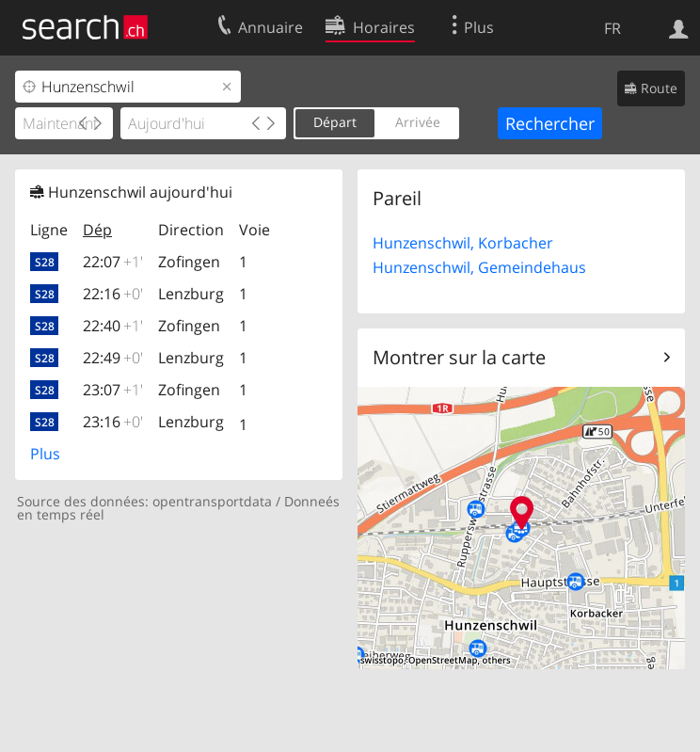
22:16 (113, 294)
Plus (45, 454)
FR (612, 28)
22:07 (113, 262)
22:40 (113, 326)
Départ (335, 122)
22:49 (113, 358)
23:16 (113, 422)
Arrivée (418, 122)
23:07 (113, 390)
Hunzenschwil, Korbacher (463, 243)
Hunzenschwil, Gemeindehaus (479, 267)
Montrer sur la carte (459, 357)
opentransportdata (212, 501)
